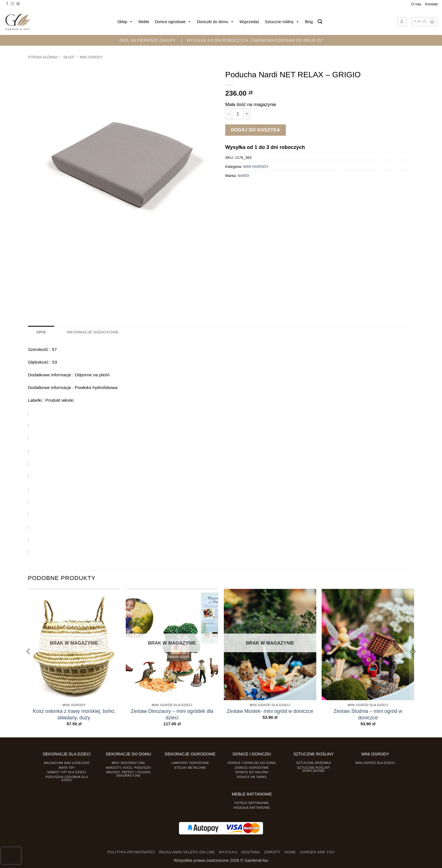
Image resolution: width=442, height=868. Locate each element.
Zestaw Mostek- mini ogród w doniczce (270, 711)
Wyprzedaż (249, 22)
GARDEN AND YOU (317, 852)
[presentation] (11, 856)
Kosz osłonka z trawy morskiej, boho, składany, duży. (74, 714)
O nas (416, 4)
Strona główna (43, 57)
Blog (309, 22)
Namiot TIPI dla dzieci (67, 772)
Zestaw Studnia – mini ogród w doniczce (368, 714)
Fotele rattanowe (252, 803)
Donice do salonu (252, 772)
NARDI (243, 176)
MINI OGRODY (91, 57)
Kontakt (431, 4)
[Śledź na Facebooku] (7, 4)
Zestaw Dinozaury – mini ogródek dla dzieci (172, 714)
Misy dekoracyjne (128, 762)
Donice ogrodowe (173, 22)
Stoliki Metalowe (190, 767)
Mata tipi (67, 767)
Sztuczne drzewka (314, 762)
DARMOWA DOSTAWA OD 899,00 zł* (288, 40)
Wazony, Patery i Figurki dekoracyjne (128, 774)
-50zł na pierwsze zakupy (147, 40)
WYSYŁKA (228, 852)
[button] (320, 22)
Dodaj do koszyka (256, 130)
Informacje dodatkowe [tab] (92, 332)
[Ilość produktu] (238, 114)
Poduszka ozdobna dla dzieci (67, 778)
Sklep (125, 22)
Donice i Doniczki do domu (252, 762)
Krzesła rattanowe (252, 807)
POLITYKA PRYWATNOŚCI (131, 852)
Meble (144, 22)
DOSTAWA (251, 852)
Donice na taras (252, 777)
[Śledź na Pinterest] (18, 4)
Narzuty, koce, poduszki (129, 767)
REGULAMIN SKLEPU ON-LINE (187, 852)
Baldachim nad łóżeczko (67, 762)
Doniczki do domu (215, 22)
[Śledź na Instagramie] (12, 4)
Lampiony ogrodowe (190, 762)
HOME (290, 852)
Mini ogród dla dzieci (375, 762)
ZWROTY (272, 852)
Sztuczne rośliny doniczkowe (314, 769)
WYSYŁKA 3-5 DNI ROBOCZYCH (217, 40)
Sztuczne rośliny (282, 22)
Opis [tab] (41, 332)
